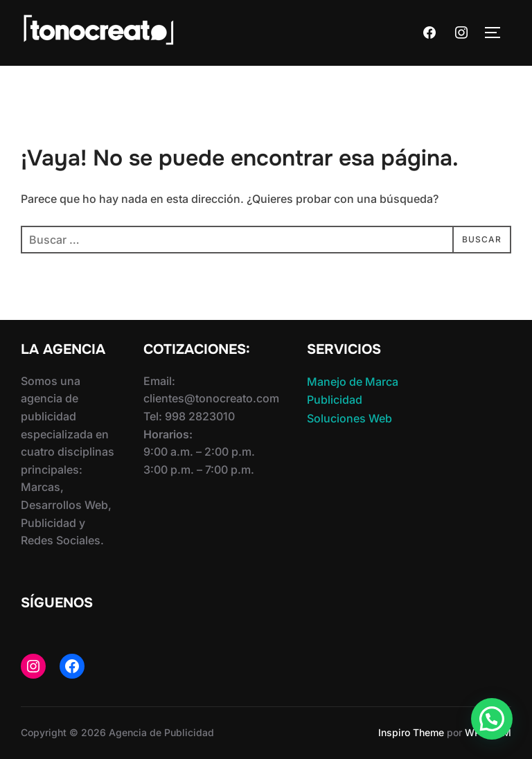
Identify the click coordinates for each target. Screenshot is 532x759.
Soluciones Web (349, 418)
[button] (492, 719)
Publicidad (335, 400)
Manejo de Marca (353, 382)
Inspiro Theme (411, 732)
